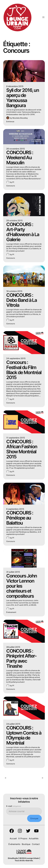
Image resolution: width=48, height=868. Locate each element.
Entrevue (10, 121)
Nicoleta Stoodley (20, 118)
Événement (11, 612)
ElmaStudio (13, 858)
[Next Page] (42, 778)
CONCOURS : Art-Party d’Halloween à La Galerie (23, 232)
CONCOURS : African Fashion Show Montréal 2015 (22, 449)
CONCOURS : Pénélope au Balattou (20, 518)
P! (13, 182)
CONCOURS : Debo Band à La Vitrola (22, 300)
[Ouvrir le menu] (43, 17)
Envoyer (34, 818)
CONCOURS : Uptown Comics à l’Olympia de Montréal (24, 735)
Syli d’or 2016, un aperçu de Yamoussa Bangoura (23, 98)
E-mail (14, 806)
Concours (11, 186)
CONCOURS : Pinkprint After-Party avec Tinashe (21, 658)
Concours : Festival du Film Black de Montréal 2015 (24, 370)
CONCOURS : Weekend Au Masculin (20, 158)
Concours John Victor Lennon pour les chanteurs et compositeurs (22, 586)
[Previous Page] (6, 778)
